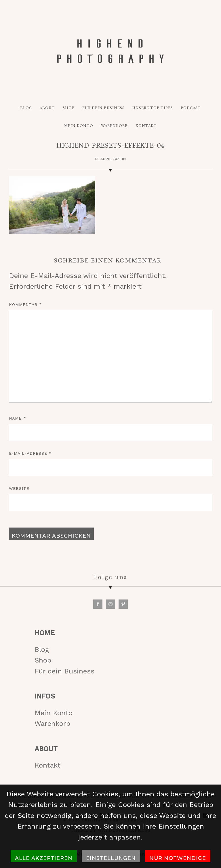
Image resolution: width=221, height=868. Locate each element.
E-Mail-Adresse (30, 453)
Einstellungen (111, 858)
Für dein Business (64, 671)
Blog (42, 650)
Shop (43, 660)
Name (18, 418)
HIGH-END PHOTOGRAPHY (110, 51)
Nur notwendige (178, 858)
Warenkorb (52, 724)
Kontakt (47, 765)
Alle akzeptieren (44, 858)
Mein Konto (54, 713)
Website (19, 488)
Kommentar (25, 304)
